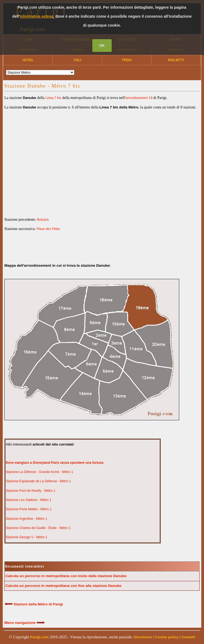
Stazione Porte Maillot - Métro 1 (29, 509)
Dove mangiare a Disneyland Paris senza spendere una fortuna (55, 463)
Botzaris (43, 220)
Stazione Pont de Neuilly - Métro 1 (31, 491)
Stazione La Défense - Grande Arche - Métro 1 (39, 472)
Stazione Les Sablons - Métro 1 (28, 500)
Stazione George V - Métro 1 (27, 537)
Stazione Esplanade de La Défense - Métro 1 (38, 481)
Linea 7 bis (53, 98)
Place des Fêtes (48, 229)
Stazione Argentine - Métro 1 (26, 519)
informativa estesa (37, 16)
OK (102, 45)
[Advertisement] (102, 159)
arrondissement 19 (139, 98)
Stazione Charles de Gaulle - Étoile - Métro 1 (38, 528)
